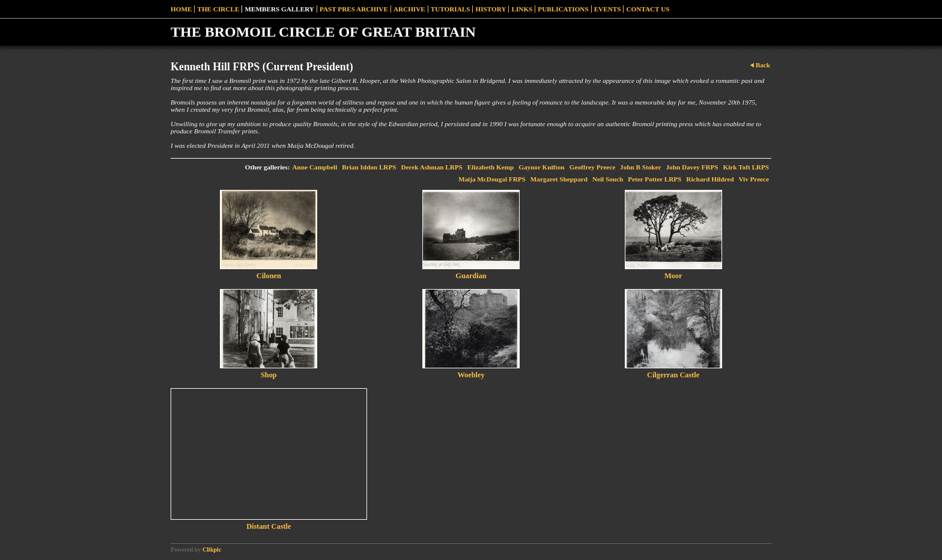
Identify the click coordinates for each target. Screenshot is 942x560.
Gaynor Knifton (542, 167)
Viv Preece (754, 179)
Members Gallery (279, 9)
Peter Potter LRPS (655, 179)
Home (181, 9)
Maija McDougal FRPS (492, 179)
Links (522, 9)
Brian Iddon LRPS (369, 167)
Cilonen (269, 276)
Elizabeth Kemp (491, 167)
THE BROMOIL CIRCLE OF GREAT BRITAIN (323, 32)
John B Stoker (640, 167)
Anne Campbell (315, 167)
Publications (563, 9)
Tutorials (451, 9)
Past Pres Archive (354, 9)
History (491, 9)
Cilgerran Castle (673, 375)
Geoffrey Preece (592, 167)
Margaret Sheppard (559, 179)
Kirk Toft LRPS (746, 167)
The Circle (218, 9)
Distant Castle (269, 526)
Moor (673, 276)
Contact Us (648, 9)
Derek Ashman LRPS (431, 167)
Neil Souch (608, 179)
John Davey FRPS (692, 167)
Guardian (471, 276)
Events (608, 9)
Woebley (471, 375)
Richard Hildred (710, 179)
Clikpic (212, 549)
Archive (409, 9)
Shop (269, 375)
